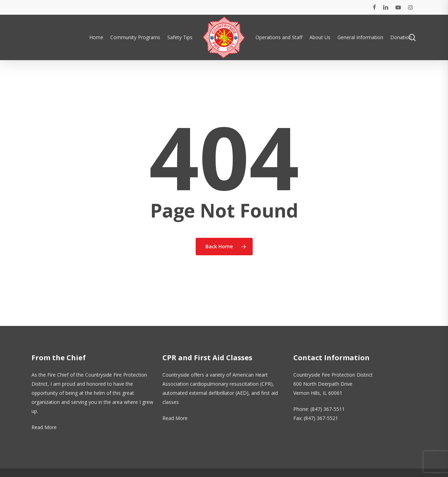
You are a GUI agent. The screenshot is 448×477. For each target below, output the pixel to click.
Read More (44, 427)
